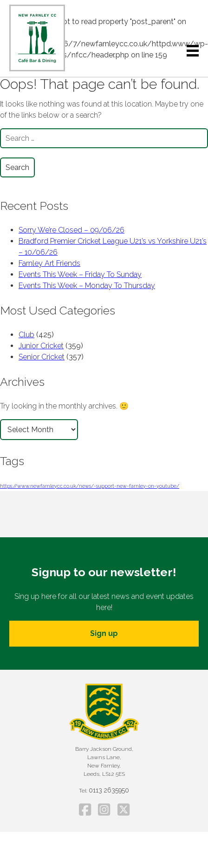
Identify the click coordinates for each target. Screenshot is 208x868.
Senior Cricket (42, 357)
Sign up (104, 633)
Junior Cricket (41, 346)
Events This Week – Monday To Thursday (87, 286)
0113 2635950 (109, 790)
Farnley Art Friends (49, 263)
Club (26, 335)
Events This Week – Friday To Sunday (80, 274)
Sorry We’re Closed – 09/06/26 (71, 230)
